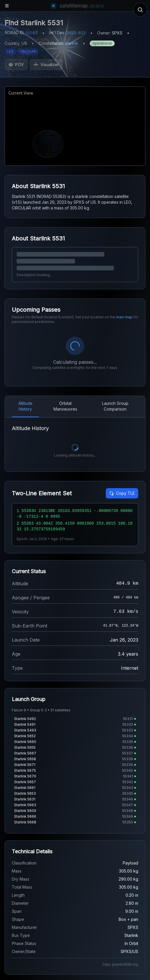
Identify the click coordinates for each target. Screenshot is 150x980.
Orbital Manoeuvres (65, 406)
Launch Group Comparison (115, 406)
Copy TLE (122, 493)
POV (16, 65)
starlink (72, 43)
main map (124, 317)
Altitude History (25, 406)
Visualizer (46, 65)
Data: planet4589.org (120, 964)
